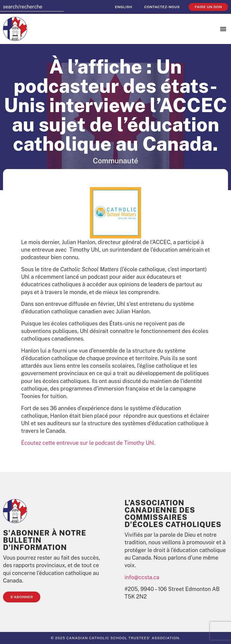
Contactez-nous (162, 7)
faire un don (208, 7)
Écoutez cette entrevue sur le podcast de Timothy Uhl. (88, 443)
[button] (223, 29)
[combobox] (32, 7)
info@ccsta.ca (142, 577)
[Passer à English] (123, 7)
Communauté (116, 161)
